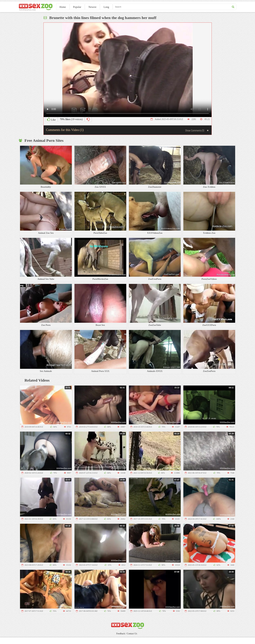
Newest (92, 7)
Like (51, 119)
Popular (77, 7)
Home (63, 7)
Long (106, 7)
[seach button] (233, 7)
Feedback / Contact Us (127, 634)
